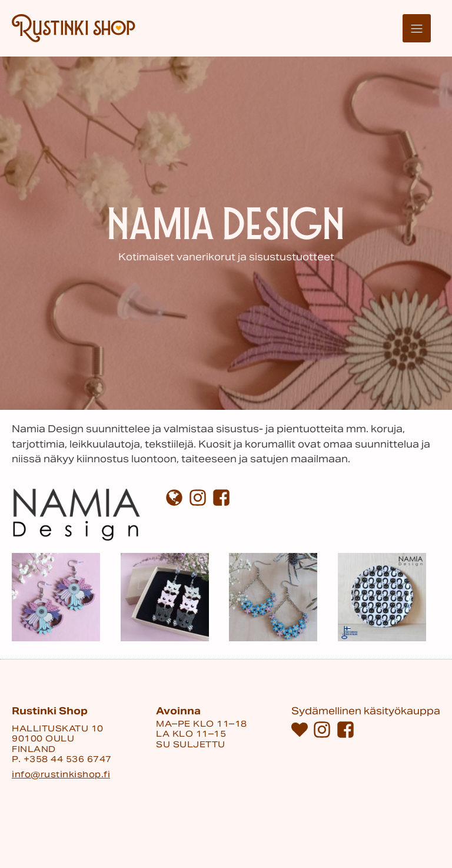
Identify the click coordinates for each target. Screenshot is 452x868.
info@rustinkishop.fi (61, 775)
